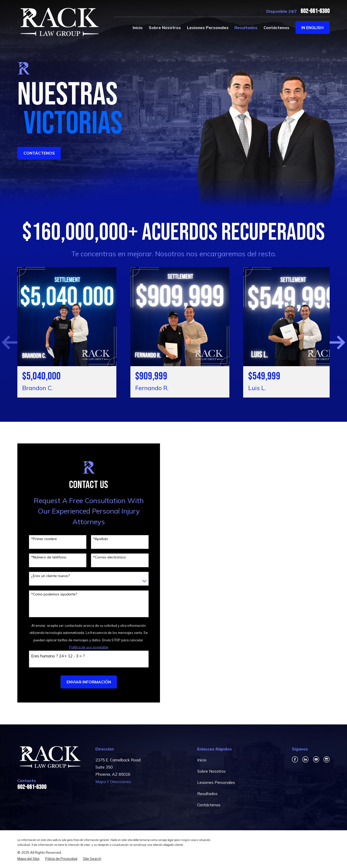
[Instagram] (327, 758)
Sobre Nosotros (212, 770)
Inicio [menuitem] (138, 28)
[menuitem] (28, 858)
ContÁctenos (39, 153)
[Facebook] (295, 758)
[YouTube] (316, 758)
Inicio (202, 759)
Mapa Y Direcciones (113, 781)
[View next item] (333, 342)
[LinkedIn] (305, 758)
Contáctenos (209, 804)
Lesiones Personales (216, 782)
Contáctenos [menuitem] (276, 28)
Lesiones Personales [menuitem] (208, 28)
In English (312, 28)
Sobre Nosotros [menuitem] (165, 28)
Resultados (207, 793)
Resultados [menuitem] (246, 28)
